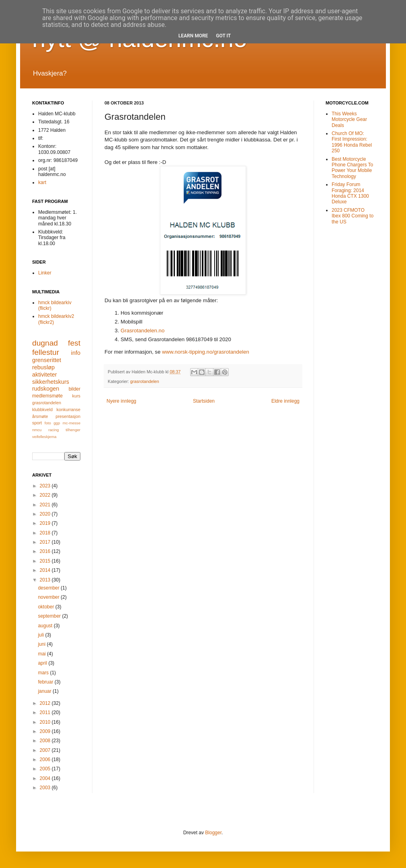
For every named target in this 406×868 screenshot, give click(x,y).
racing (53, 430)
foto (48, 423)
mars (44, 673)
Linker (45, 273)
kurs (76, 396)
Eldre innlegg (285, 401)
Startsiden (204, 401)
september (50, 616)
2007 (46, 750)
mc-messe (72, 423)
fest (74, 343)
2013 (46, 580)
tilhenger (73, 430)
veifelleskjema (44, 437)
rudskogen (46, 389)
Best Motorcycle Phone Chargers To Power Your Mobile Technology (352, 168)
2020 (46, 514)
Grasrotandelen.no (143, 331)
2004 (46, 778)
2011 (46, 712)
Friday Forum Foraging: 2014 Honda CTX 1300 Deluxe (350, 193)
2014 (46, 570)
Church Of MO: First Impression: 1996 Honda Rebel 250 (352, 142)
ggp (57, 423)
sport (37, 423)
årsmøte (40, 416)
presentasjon (68, 416)
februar (46, 682)
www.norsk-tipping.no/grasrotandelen (206, 352)
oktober (46, 607)
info (76, 353)
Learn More (193, 36)
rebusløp (43, 367)
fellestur (46, 352)
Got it (223, 36)
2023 (46, 486)
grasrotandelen (145, 381)
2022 (46, 495)
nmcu (37, 430)
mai (42, 654)
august (46, 626)
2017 (46, 542)
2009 (46, 731)
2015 (46, 561)
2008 (46, 741)
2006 (46, 759)
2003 (46, 788)
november (49, 597)
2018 (46, 533)
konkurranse (69, 409)
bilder (75, 389)
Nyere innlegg (121, 401)
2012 (46, 703)
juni (42, 644)
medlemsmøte (47, 396)
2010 (46, 722)
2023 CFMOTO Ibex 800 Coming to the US (353, 216)
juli (41, 635)
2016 (46, 551)
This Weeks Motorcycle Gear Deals (349, 120)
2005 (46, 769)
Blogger (213, 833)
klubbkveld (42, 409)
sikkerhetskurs (51, 382)
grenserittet (47, 360)
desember (49, 588)
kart (42, 182)
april (43, 663)
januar (45, 691)
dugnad (45, 343)
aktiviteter (45, 375)
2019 (46, 523)
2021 (46, 505)
